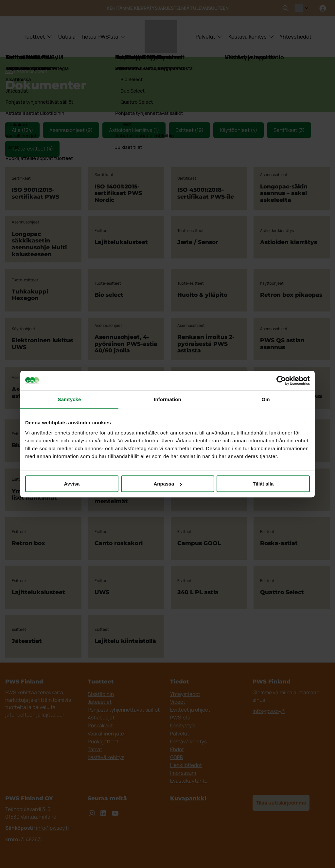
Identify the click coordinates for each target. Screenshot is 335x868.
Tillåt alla (263, 484)
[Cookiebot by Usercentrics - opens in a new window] (281, 381)
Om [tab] (265, 399)
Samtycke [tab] (70, 399)
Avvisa (72, 484)
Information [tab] (167, 399)
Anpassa (168, 484)
